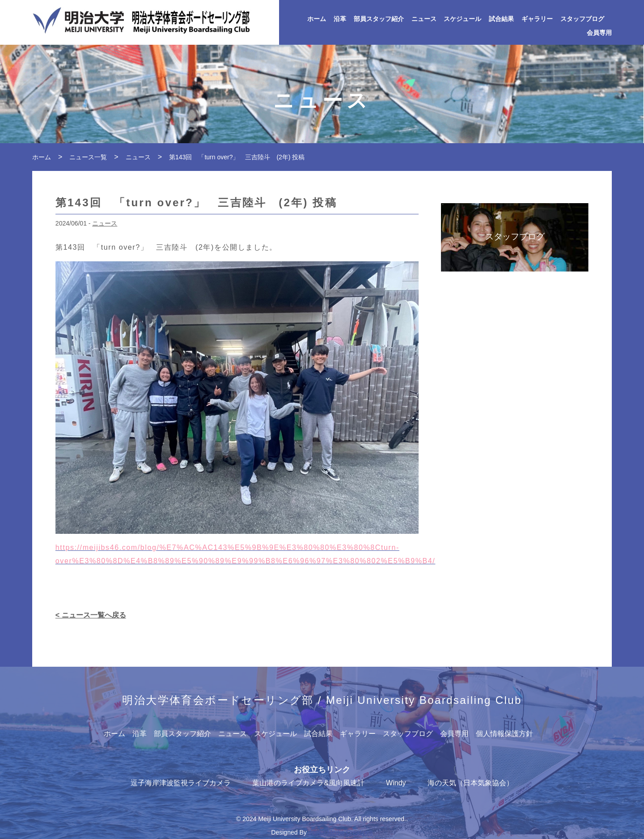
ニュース (424, 19)
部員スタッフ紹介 (379, 19)
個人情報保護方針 (504, 734)
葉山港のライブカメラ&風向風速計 (308, 783)
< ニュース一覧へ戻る (91, 615)
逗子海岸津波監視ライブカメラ (181, 783)
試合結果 (501, 19)
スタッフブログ (582, 19)
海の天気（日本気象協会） (470, 783)
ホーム (317, 19)
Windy (396, 783)
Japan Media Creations (341, 832)
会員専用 (599, 33)
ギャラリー (537, 19)
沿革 (340, 19)
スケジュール (462, 19)
